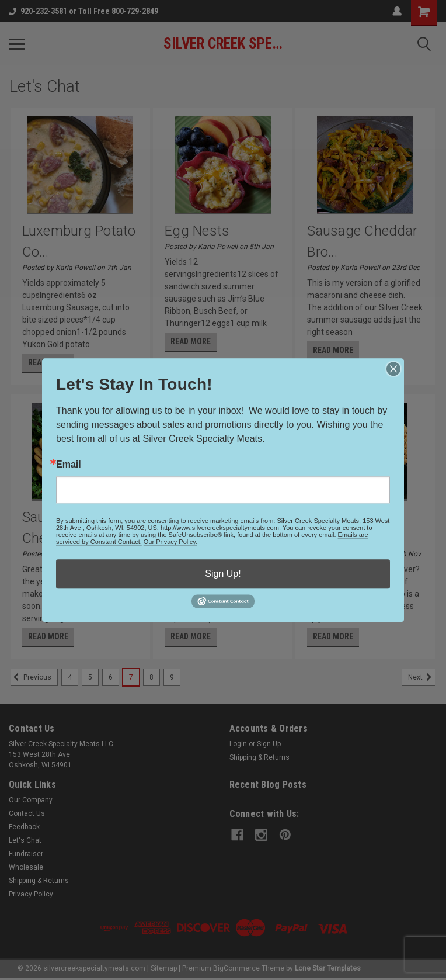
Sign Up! (223, 574)
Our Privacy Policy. (170, 542)
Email (69, 465)
